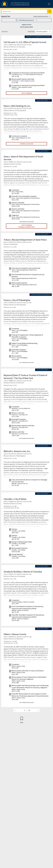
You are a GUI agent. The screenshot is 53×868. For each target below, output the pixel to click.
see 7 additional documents (27, 362)
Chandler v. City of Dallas (15, 499)
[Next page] (38, 710)
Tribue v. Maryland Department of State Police (25, 240)
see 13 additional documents (27, 438)
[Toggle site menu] (49, 4)
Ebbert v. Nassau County (15, 634)
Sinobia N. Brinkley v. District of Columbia (23, 572)
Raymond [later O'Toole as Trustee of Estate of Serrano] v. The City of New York (25, 377)
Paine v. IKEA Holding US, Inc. (17, 106)
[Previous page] (15, 710)
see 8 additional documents (27, 222)
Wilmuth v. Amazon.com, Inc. (17, 451)
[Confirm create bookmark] (22, 720)
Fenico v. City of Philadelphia (17, 300)
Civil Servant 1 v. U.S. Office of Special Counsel (25, 42)
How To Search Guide (27, 27)
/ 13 (28, 710)
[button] (26, 20)
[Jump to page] (22, 710)
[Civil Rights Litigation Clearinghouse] (11, 4)
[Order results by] (44, 32)
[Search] (24, 11)
